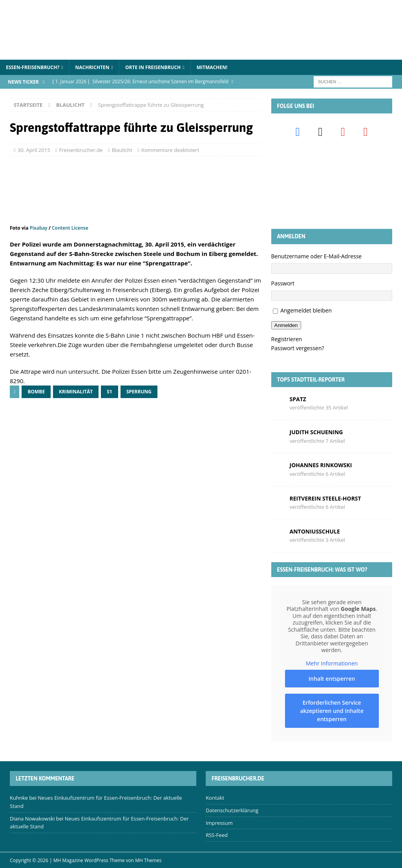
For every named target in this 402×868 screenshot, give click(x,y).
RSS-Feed (217, 835)
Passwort (283, 283)
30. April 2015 (34, 150)
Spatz (298, 399)
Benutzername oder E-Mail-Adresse (317, 256)
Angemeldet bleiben (306, 310)
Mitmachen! (212, 67)
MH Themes (148, 860)
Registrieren (287, 339)
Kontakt (215, 798)
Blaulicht (122, 150)
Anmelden (286, 325)
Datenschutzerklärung (232, 810)
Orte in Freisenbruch (153, 67)
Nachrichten (92, 67)
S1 (109, 392)
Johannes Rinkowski (321, 465)
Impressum (219, 823)
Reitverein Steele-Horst (325, 498)
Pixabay (39, 228)
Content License (70, 228)
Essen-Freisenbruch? (33, 67)
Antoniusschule (315, 531)
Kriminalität (76, 392)
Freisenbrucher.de (81, 150)
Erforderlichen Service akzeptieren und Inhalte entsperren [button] (332, 711)
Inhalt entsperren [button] (331, 679)
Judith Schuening (316, 432)
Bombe (36, 392)
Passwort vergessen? (298, 348)
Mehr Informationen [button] (331, 663)
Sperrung (139, 392)
